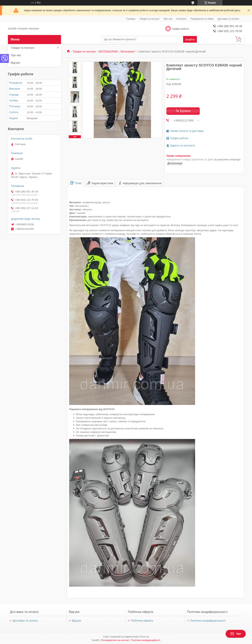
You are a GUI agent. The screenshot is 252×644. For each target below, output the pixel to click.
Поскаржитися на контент (115, 640)
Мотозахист (128, 52)
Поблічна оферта (142, 621)
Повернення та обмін (202, 19)
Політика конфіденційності (146, 640)
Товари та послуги (149, 19)
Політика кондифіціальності (208, 621)
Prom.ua (144, 637)
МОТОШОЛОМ (108, 52)
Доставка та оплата (228, 19)
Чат (236, 634)
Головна (131, 19)
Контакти (181, 19)
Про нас (168, 19)
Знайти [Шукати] (190, 39)
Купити (185, 111)
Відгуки (15, 63)
